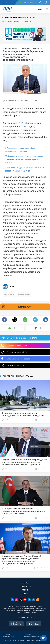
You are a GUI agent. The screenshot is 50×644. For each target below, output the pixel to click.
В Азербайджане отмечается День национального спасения (20, 150)
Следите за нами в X (13, 366)
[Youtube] (25, 600)
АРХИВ (25, 590)
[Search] (40, 3)
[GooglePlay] (16, 624)
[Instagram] (17, 600)
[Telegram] (29, 600)
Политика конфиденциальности (32, 635)
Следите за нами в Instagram (16, 345)
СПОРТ (39, 9)
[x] (21, 600)
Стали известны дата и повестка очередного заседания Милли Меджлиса (24, 169)
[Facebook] (12, 600)
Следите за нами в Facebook (16, 359)
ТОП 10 (25, 594)
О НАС (25, 583)
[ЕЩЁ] (46, 9)
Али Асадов (9, 294)
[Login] (46, 3)
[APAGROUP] (25, 617)
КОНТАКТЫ (25, 586)
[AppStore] (34, 624)
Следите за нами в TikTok (15, 352)
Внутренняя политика (19, 21)
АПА (21, 123)
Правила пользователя (8, 635)
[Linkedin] (33, 600)
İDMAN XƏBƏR (16, 307)
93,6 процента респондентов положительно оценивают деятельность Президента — (24, 159)
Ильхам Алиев (24, 294)
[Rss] (38, 600)
